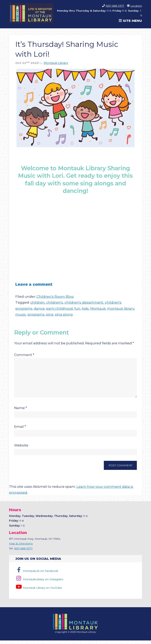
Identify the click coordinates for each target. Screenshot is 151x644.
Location (136, 6)
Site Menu (130, 21)
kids (85, 309)
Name (21, 411)
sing (50, 314)
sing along (64, 314)
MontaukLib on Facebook (37, 574)
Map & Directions (21, 547)
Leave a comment (34, 284)
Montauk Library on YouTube (39, 591)
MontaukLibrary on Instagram (39, 583)
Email (20, 430)
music (21, 314)
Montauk (98, 309)
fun (77, 309)
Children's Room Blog (55, 297)
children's (55, 302)
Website (21, 449)
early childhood (59, 309)
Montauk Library (56, 63)
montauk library (121, 309)
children (37, 302)
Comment (24, 355)
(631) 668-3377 (115, 6)
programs (36, 314)
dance (39, 309)
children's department (84, 302)
